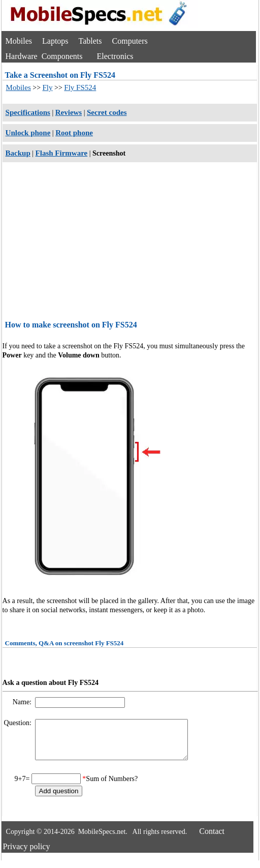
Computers (130, 41)
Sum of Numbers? (112, 786)
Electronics (115, 56)
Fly (48, 87)
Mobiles (19, 41)
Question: (19, 723)
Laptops (55, 41)
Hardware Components (44, 56)
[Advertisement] (130, 243)
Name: (23, 702)
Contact (212, 839)
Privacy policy (27, 854)
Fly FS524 (80, 87)
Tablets (90, 41)
